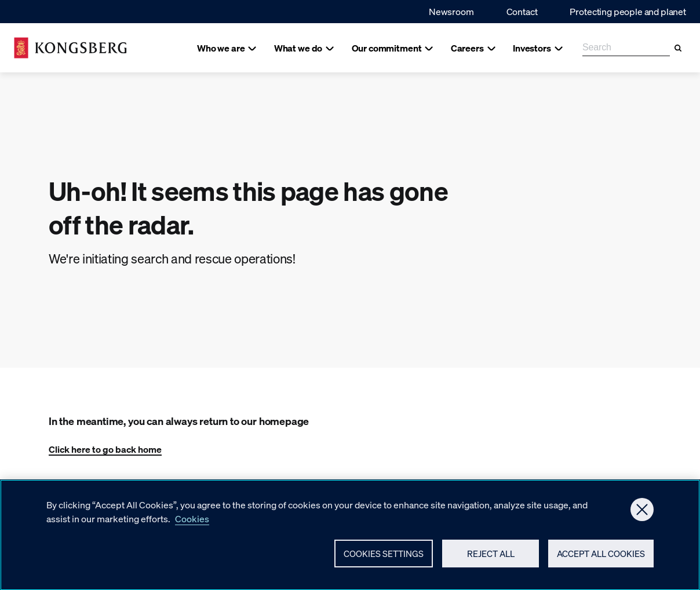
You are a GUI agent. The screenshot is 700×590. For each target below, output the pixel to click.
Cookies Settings (384, 556)
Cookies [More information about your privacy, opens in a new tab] (192, 521)
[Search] (678, 48)
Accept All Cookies (601, 556)
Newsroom (451, 11)
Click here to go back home (105, 449)
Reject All (491, 556)
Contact (522, 11)
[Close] (642, 512)
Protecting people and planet (628, 11)
